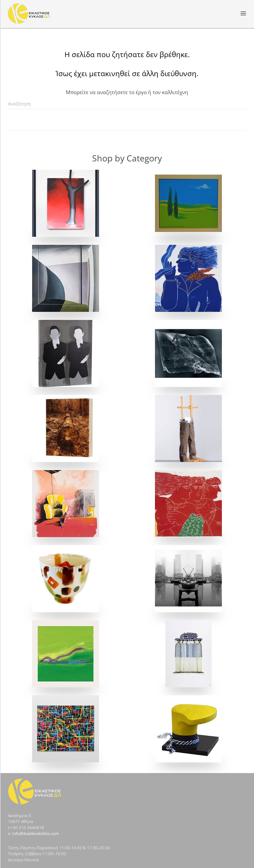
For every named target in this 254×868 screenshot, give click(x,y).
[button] (243, 13)
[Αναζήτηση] (127, 104)
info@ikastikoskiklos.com (36, 833)
